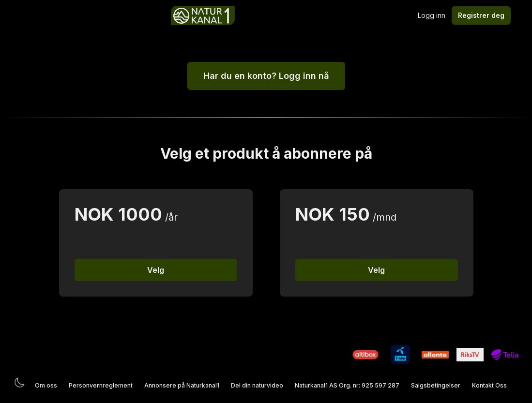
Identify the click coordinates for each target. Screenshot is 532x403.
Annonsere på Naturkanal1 (182, 385)
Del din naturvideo (257, 385)
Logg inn (432, 15)
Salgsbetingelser (436, 385)
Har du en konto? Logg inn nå (266, 76)
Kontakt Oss (489, 385)
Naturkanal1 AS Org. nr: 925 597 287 (347, 385)
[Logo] (203, 15)
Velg (156, 270)
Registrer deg (481, 15)
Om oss (46, 385)
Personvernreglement (101, 385)
